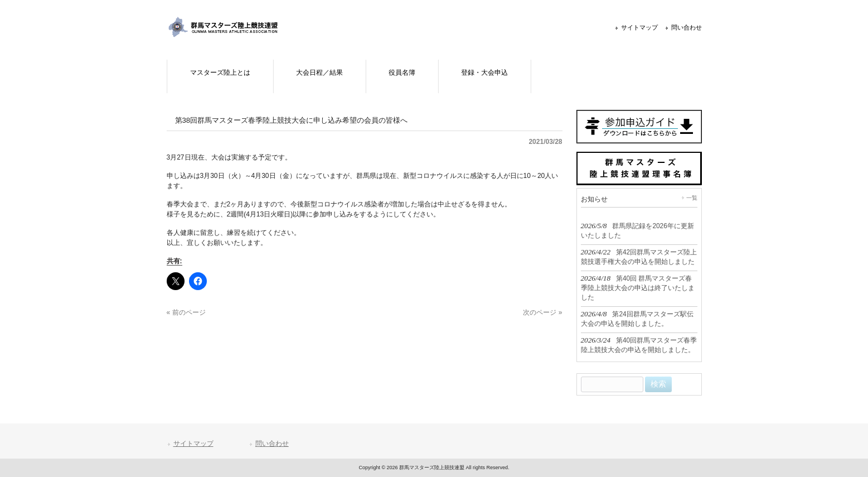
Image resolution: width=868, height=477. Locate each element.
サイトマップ (639, 27)
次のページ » (542, 312)
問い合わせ (687, 27)
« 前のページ (186, 312)
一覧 (692, 198)
